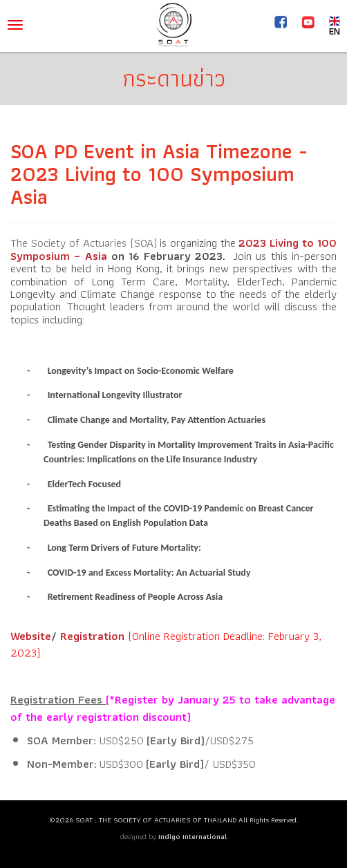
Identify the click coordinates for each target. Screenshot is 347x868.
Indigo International (193, 836)
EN (335, 25)
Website (31, 636)
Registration (92, 636)
